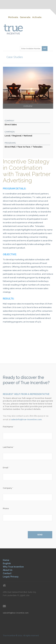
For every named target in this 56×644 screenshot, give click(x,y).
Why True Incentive (13, 567)
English (7, 563)
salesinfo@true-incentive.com (26, 419)
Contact (7, 573)
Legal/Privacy (11, 577)
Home (6, 560)
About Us (8, 570)
